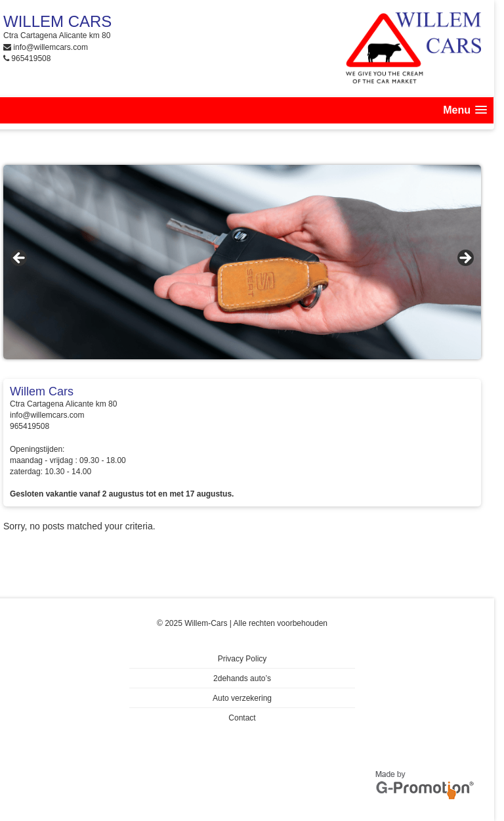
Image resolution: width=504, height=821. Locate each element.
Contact (242, 718)
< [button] (20, 259)
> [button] (465, 259)
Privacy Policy (242, 659)
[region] (242, 262)
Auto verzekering (242, 698)
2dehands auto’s (242, 678)
